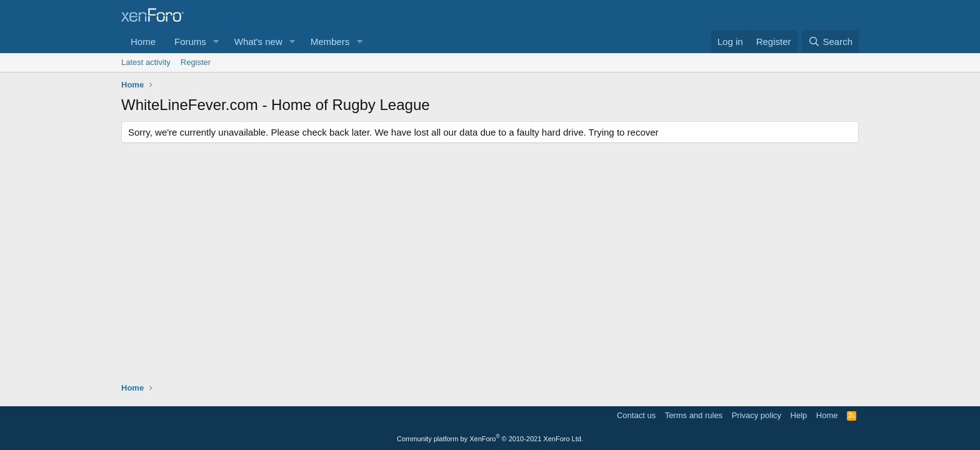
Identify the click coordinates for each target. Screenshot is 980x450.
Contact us (636, 415)
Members (330, 42)
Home (143, 42)
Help (799, 415)
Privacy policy (757, 415)
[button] (216, 42)
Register (196, 62)
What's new (258, 42)
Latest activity (146, 62)
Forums (190, 42)
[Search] (830, 42)
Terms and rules (694, 415)
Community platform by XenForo (490, 439)
